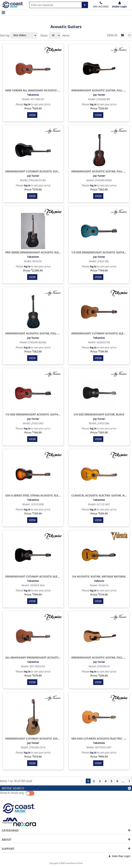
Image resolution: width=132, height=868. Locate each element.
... (123, 781)
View (32, 115)
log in (27, 104)
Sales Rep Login (121, 856)
